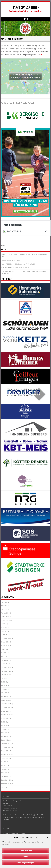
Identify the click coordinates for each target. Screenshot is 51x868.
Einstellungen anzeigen (25, 863)
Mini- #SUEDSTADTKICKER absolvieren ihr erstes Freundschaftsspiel (22, 254)
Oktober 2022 (5, 711)
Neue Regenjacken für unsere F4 (11, 267)
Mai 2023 (4, 685)
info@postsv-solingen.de (10, 808)
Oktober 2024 (5, 641)
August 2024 (5, 645)
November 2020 (6, 783)
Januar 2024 (5, 663)
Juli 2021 (4, 761)
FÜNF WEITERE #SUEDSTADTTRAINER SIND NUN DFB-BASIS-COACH (23, 271)
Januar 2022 (5, 740)
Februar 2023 (5, 696)
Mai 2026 (4, 602)
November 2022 (6, 707)
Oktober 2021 (5, 750)
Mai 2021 (4, 765)
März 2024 (4, 656)
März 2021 (4, 772)
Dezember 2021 (6, 743)
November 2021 (6, 747)
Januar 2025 (5, 634)
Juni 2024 (4, 649)
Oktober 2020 (5, 787)
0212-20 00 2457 (12, 810)
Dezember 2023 (6, 667)
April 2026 (4, 605)
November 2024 (6, 638)
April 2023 (4, 689)
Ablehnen (25, 856)
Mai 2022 (4, 725)
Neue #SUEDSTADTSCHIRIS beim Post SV (14, 264)
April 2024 (4, 652)
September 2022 (6, 714)
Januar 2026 (5, 616)
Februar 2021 (5, 776)
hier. (42, 55)
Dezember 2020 (6, 780)
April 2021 (4, 769)
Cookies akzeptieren (26, 850)
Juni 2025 (4, 623)
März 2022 (4, 732)
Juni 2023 (4, 681)
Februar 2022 (5, 736)
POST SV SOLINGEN (26, 7)
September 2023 (6, 674)
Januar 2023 (5, 700)
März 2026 (4, 609)
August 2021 (5, 758)
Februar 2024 (5, 660)
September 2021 (6, 754)
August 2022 (5, 718)
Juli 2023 (4, 678)
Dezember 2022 (6, 703)
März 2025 (4, 631)
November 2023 (6, 671)
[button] (48, 837)
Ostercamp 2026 (6, 260)
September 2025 (6, 620)
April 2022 (4, 729)
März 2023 (4, 692)
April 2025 (4, 627)
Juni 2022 (4, 721)
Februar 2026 (5, 613)
